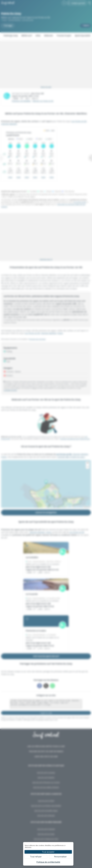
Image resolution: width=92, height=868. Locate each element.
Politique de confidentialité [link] (48, 862)
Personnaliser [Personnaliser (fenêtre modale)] (60, 857)
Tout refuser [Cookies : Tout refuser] (36, 857)
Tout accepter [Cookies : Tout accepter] (48, 852)
